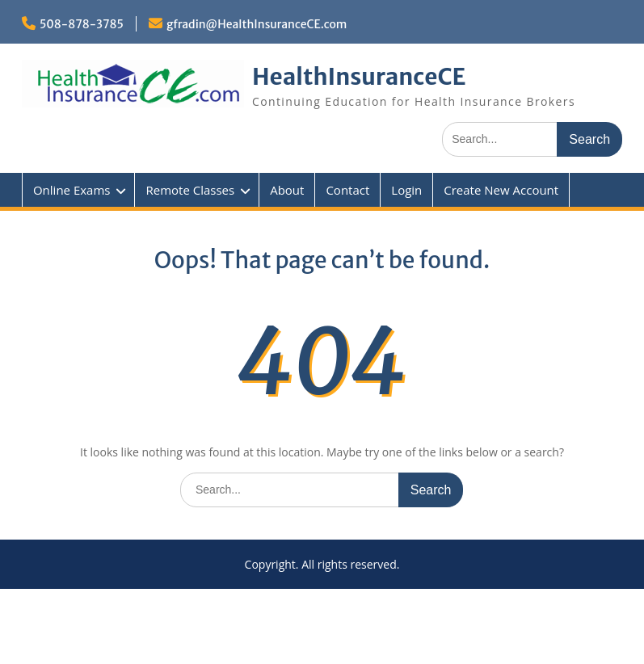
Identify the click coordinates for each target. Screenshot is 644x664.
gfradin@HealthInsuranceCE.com (257, 24)
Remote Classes (190, 190)
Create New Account (501, 190)
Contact (347, 190)
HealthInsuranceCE (359, 77)
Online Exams (72, 190)
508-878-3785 (82, 24)
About (287, 190)
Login (406, 190)
